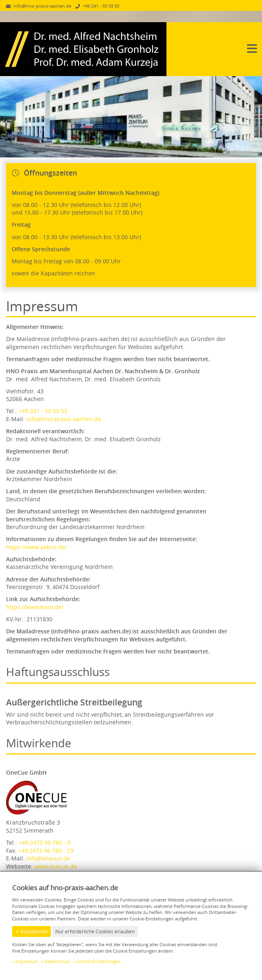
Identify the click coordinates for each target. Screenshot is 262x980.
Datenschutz (57, 961)
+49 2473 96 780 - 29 (46, 851)
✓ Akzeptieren (31, 931)
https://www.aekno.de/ (36, 547)
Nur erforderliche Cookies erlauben (95, 931)
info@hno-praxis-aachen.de (64, 419)
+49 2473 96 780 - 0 (45, 843)
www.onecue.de (56, 866)
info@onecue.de (48, 858)
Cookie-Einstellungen (98, 961)
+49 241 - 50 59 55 (43, 411)
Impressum (27, 961)
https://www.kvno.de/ (35, 607)
